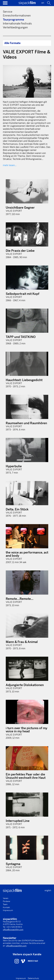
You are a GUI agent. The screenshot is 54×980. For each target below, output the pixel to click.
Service (8, 12)
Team (5, 904)
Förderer (7, 901)
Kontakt (6, 907)
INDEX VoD (33, 961)
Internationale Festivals (17, 24)
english (48, 890)
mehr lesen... (10, 165)
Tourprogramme (13, 20)
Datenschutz (33, 978)
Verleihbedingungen (15, 27)
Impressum (8, 910)
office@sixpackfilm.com (13, 930)
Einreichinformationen (17, 16)
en (43, 3)
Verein (6, 898)
